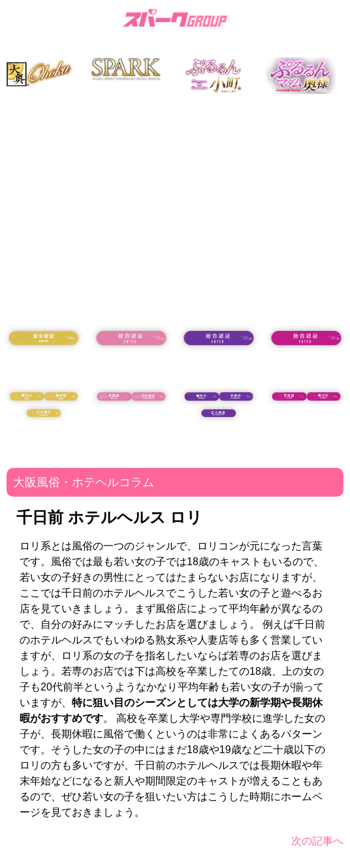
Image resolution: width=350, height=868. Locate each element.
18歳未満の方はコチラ (44, 366)
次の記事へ (317, 841)
